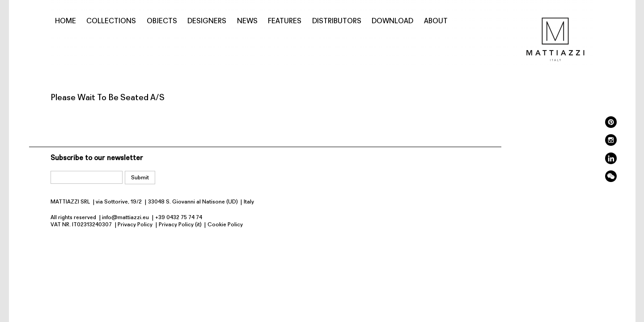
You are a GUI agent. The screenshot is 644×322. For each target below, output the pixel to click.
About (436, 21)
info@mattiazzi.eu (125, 218)
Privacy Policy (135, 225)
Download (392, 21)
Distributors (337, 21)
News (247, 21)
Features (285, 21)
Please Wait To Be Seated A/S (108, 98)
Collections (111, 21)
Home (66, 21)
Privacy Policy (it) (180, 225)
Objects (162, 21)
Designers (207, 21)
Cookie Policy (225, 225)
